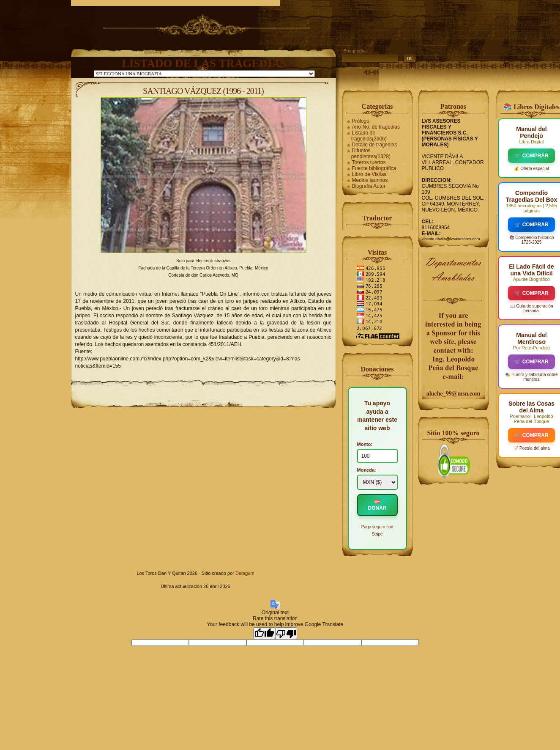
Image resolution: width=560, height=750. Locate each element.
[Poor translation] (286, 633)
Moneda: (367, 470)
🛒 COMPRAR (531, 156)
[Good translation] (264, 633)
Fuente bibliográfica (374, 168)
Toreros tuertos (369, 162)
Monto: (365, 444)
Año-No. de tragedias (376, 127)
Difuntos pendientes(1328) (371, 154)
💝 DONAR (377, 505)
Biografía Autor (369, 186)
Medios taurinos (370, 180)
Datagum (245, 573)
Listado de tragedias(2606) (369, 136)
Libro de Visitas (369, 174)
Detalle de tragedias (375, 145)
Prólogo (361, 121)
